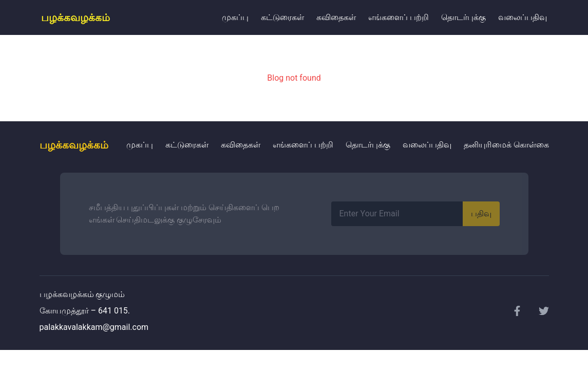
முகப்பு (235, 17)
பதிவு (481, 214)
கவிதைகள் (336, 17)
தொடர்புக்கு (463, 17)
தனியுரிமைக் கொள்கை (506, 145)
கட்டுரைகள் (282, 17)
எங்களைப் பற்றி (399, 17)
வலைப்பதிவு (523, 17)
